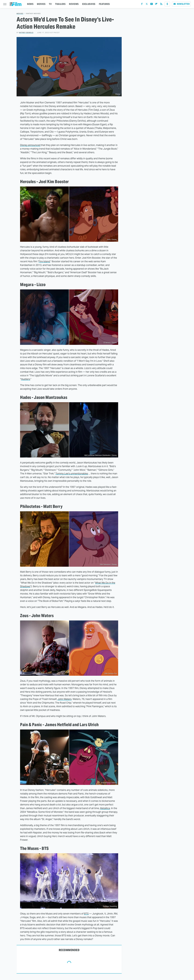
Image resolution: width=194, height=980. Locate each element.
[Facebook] (142, 5)
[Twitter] (147, 5)
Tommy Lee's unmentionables (72, 474)
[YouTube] (152, 5)
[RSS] (161, 5)
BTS (86, 914)
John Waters (65, 699)
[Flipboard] (156, 5)
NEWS (30, 4)
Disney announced (30, 145)
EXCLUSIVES (89, 4)
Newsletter (181, 4)
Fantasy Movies (33, 14)
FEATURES (104, 4)
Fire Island (44, 261)
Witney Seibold (26, 33)
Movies (20, 14)
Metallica (105, 808)
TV (50, 4)
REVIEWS (74, 4)
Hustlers (25, 379)
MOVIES (41, 4)
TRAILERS (60, 4)
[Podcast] (167, 4)
